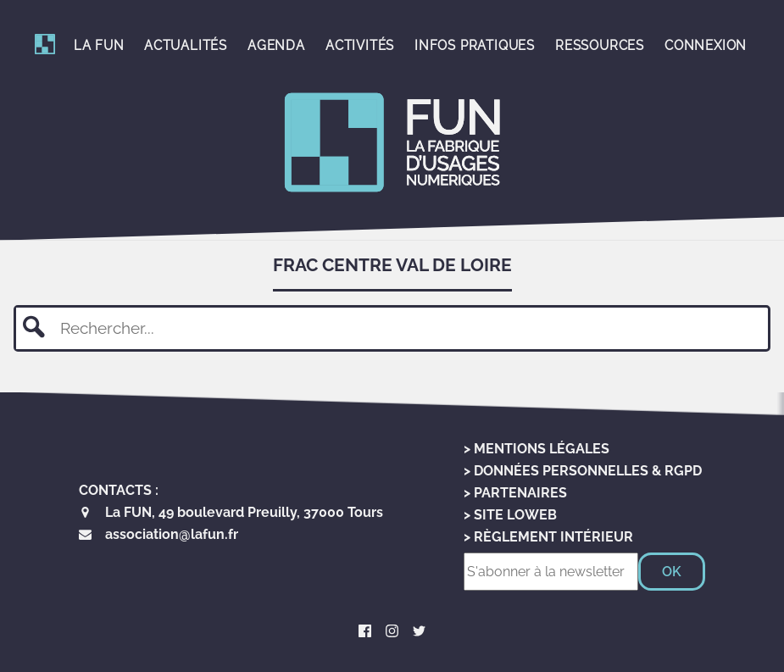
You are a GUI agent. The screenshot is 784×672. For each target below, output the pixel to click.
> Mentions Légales (537, 449)
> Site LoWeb (510, 515)
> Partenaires (515, 493)
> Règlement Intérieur (548, 537)
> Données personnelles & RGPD (583, 471)
